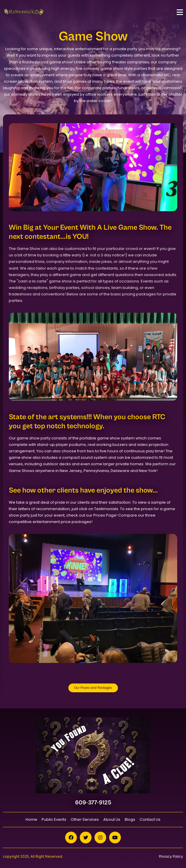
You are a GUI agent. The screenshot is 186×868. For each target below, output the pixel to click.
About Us (112, 819)
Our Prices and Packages (93, 688)
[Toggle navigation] (180, 12)
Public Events (54, 819)
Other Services (85, 819)
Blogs (130, 819)
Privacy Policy (171, 856)
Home (31, 819)
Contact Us (150, 819)
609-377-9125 (93, 803)
